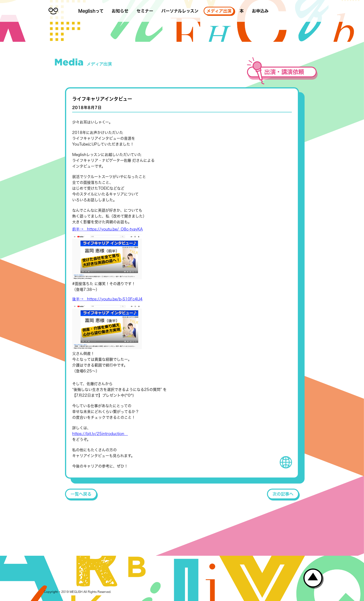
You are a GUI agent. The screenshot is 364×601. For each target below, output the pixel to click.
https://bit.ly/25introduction (100, 434)
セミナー (145, 11)
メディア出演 (219, 11)
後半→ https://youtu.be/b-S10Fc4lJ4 (107, 299)
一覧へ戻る (81, 494)
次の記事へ (283, 494)
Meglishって (91, 11)
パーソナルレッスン (180, 11)
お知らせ (120, 11)
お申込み (260, 11)
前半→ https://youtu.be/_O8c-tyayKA (107, 229)
